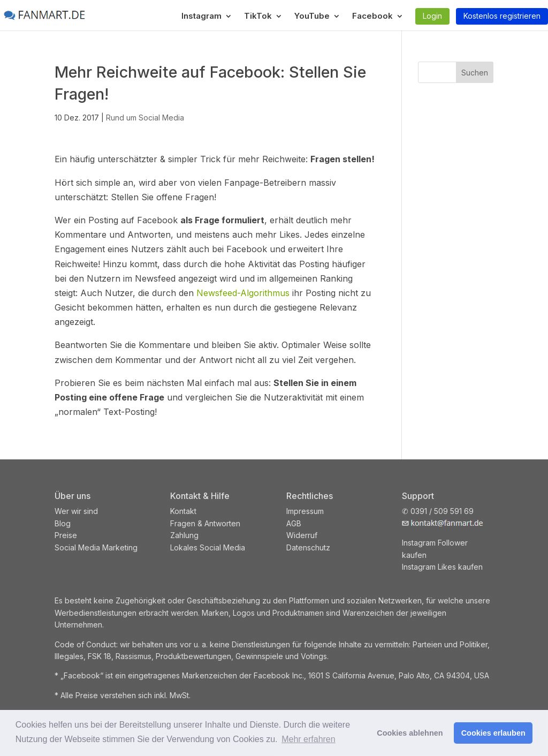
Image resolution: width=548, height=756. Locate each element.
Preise (66, 535)
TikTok (258, 17)
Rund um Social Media (145, 118)
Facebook (372, 17)
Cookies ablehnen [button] (410, 733)
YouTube (312, 17)
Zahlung (184, 535)
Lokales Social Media (208, 547)
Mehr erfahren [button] (309, 739)
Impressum (305, 511)
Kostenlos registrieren (502, 16)
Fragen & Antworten (205, 523)
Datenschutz (308, 547)
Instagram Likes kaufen (442, 567)
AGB (294, 523)
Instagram (201, 17)
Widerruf (302, 535)
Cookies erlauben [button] (493, 733)
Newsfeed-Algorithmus (243, 293)
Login (432, 16)
